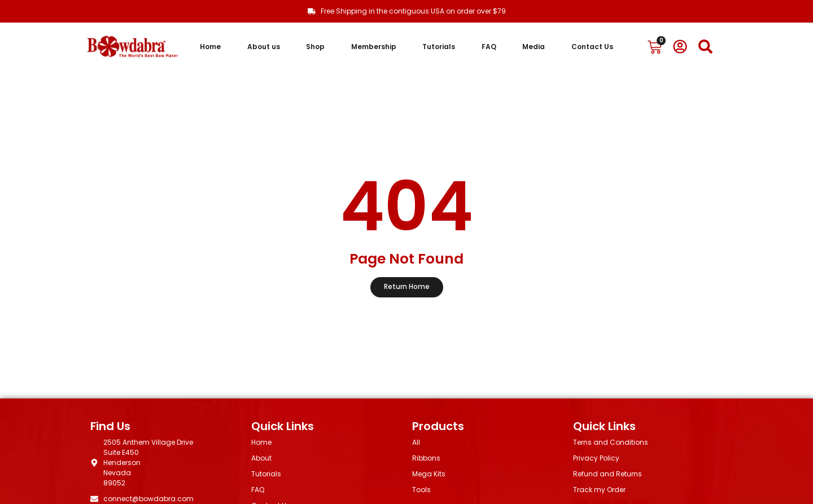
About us (264, 47)
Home (210, 47)
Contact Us (592, 47)
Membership (374, 47)
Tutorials (439, 47)
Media (534, 47)
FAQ (489, 47)
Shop (315, 47)
